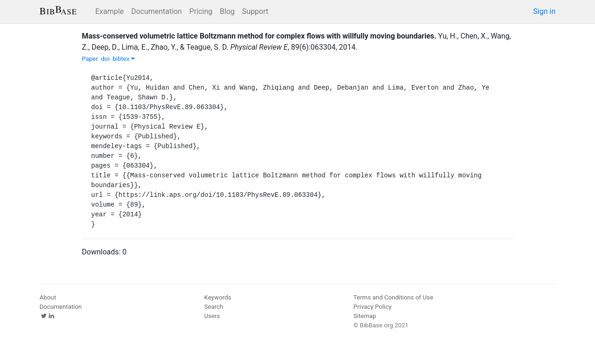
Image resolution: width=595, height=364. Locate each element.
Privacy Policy (372, 307)
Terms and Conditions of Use (393, 297)
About (48, 297)
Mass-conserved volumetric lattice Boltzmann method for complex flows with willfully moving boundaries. (259, 36)
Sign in (544, 11)
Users (212, 316)
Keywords (218, 297)
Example (109, 11)
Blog (227, 11)
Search (214, 307)
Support (255, 11)
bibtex (124, 59)
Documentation (156, 11)
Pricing (201, 11)
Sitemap (365, 316)
